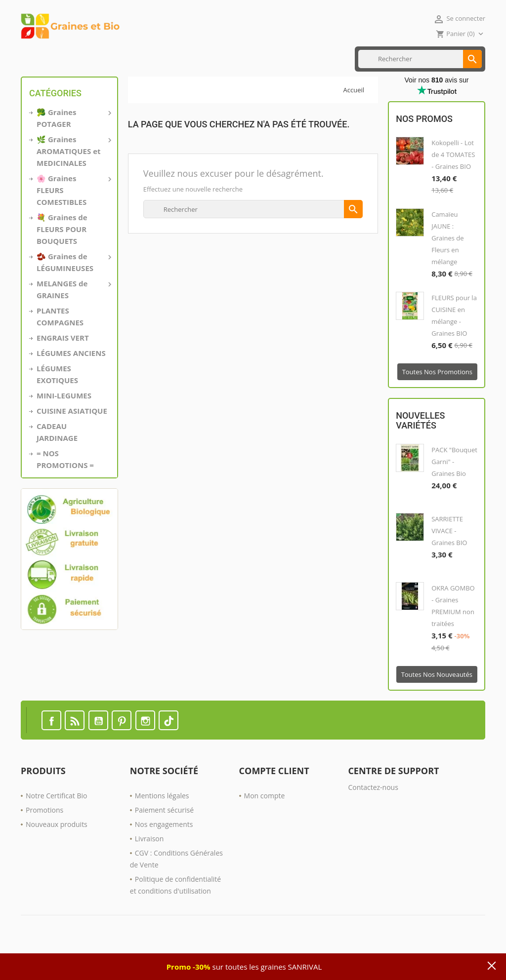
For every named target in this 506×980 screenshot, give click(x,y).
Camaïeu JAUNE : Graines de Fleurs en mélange (447, 270)
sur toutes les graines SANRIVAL (244, 967)
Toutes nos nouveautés (437, 706)
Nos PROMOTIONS (257, 59)
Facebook (51, 752)
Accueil (36, 59)
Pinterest (122, 752)
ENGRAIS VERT (198, 59)
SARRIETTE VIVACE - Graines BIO (449, 562)
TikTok (169, 752)
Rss (75, 752)
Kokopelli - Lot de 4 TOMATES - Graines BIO (453, 187)
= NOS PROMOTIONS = (65, 491)
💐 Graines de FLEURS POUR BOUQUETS (62, 261)
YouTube (98, 752)
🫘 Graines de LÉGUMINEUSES (73, 293)
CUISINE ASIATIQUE (140, 59)
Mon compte (265, 827)
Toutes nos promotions (437, 404)
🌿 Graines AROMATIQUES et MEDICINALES (73, 182)
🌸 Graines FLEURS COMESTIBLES (73, 221)
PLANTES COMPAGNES (60, 348)
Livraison (149, 870)
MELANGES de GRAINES (73, 320)
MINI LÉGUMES (80, 59)
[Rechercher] (420, 91)
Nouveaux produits (57, 856)
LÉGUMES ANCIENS (71, 385)
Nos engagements (164, 856)
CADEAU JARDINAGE (57, 464)
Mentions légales (162, 827)
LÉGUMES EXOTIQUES (57, 406)
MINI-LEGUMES (64, 427)
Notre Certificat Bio (56, 827)
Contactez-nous (373, 819)
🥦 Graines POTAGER (73, 149)
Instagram (145, 752)
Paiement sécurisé (164, 842)
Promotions (44, 842)
